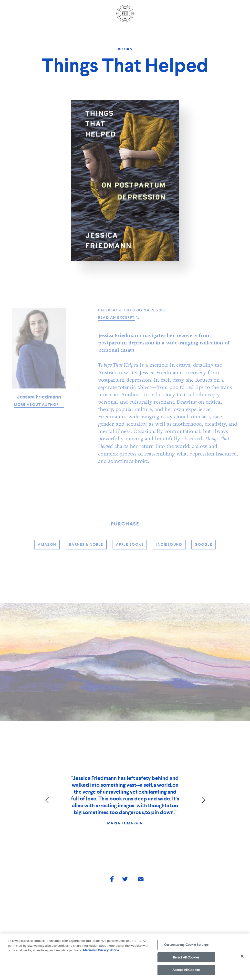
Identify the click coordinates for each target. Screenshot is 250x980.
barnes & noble (86, 545)
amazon (47, 545)
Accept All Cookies (186, 972)
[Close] (242, 958)
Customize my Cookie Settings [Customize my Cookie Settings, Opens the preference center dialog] (186, 946)
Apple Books (130, 545)
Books (125, 49)
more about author (39, 405)
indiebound (169, 545)
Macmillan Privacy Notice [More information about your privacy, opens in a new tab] (101, 952)
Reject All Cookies (186, 959)
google (203, 545)
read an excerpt (116, 318)
